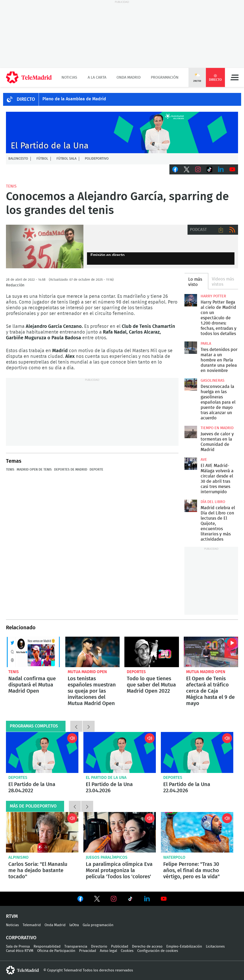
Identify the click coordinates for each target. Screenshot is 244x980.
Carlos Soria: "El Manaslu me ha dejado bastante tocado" (42, 832)
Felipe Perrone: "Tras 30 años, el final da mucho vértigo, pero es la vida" (197, 832)
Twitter (187, 169)
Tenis (11, 186)
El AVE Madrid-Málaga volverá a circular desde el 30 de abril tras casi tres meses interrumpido (191, 464)
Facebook (175, 169)
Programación (165, 77)
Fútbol (42, 159)
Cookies (127, 951)
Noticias (69, 77)
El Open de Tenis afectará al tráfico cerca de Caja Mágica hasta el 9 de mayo (211, 652)
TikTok (209, 169)
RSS (232, 230)
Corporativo (21, 938)
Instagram (198, 169)
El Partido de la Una (106, 778)
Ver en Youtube (164, 899)
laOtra (74, 925)
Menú (234, 77)
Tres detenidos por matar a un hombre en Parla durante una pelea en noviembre (191, 348)
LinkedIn (221, 169)
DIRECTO (26, 99)
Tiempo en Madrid (217, 428)
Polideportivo (97, 159)
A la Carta (97, 77)
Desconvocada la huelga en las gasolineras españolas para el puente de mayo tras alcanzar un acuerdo (191, 385)
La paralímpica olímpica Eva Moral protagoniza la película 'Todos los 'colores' (120, 832)
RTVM (12, 916)
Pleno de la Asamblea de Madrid (74, 99)
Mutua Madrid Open (87, 672)
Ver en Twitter (97, 900)
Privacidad (88, 951)
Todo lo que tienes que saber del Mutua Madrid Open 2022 (152, 652)
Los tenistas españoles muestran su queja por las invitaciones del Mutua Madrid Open (93, 652)
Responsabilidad (47, 947)
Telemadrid (32, 925)
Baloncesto (18, 159)
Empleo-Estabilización (184, 947)
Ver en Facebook (80, 900)
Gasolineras (213, 381)
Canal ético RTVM (20, 951)
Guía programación (98, 925)
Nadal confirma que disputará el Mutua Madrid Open (33, 652)
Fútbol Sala (66, 159)
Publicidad (120, 947)
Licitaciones (215, 947)
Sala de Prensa (18, 947)
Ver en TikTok (130, 900)
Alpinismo (18, 857)
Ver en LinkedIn (147, 899)
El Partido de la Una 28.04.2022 (42, 752)
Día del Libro (213, 502)
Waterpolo (174, 857)
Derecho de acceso (147, 947)
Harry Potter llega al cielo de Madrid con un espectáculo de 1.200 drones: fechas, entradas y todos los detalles (191, 300)
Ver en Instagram (114, 899)
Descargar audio (221, 230)
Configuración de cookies (158, 951)
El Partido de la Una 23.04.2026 (120, 752)
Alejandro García (45, 246)
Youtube (232, 169)
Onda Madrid (129, 77)
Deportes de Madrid (71, 470)
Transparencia (76, 947)
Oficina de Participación (56, 951)
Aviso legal (108, 951)
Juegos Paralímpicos (107, 857)
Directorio (99, 947)
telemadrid (22, 970)
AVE (204, 460)
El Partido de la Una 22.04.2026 (197, 752)
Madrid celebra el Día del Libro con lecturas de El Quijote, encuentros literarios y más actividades (191, 506)
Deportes (136, 672)
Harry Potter (213, 296)
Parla (206, 344)
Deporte (96, 470)
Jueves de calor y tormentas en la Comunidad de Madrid (191, 432)
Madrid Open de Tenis (34, 470)
